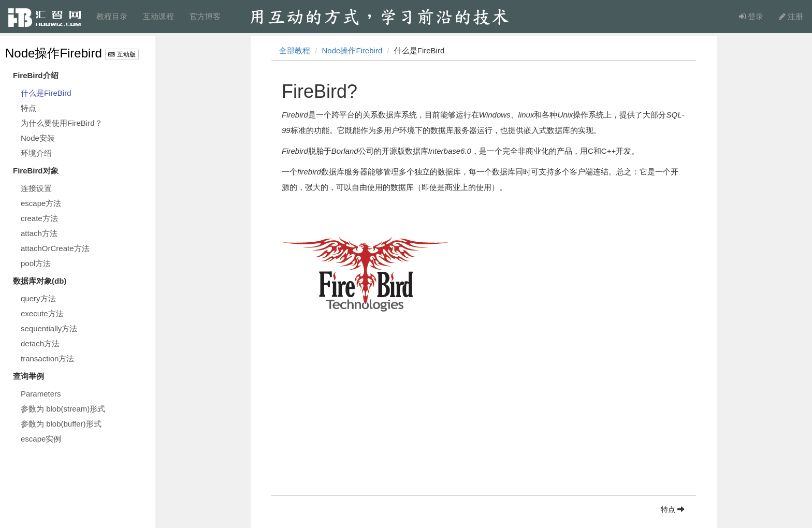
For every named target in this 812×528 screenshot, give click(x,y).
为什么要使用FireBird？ (62, 123)
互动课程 (158, 16)
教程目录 (112, 16)
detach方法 (40, 343)
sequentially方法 (49, 328)
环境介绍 (36, 153)
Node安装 (38, 138)
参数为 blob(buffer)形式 (61, 424)
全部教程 (295, 50)
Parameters (41, 394)
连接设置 (36, 188)
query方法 (38, 298)
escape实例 (41, 439)
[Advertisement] (484, 423)
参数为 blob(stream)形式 (63, 409)
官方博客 (205, 16)
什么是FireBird (46, 93)
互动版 (122, 54)
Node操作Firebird (54, 53)
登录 (751, 16)
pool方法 (36, 263)
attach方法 (39, 233)
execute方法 (42, 313)
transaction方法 (47, 358)
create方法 (39, 218)
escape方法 (41, 203)
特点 (28, 108)
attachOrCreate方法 (55, 248)
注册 (791, 16)
